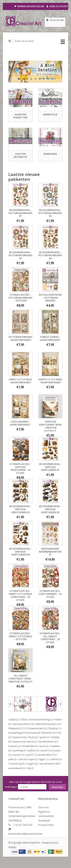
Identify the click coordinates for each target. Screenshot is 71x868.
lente (44, 746)
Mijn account (57, 6)
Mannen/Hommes (48, 724)
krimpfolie (30, 746)
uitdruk (56, 759)
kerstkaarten (48, 741)
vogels (32, 764)
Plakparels (17, 728)
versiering (17, 764)
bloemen (49, 733)
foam (33, 737)
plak (12, 759)
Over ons (44, 807)
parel (46, 750)
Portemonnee (37, 728)
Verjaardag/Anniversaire (24, 733)
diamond (20, 737)
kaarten (19, 741)
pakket (33, 750)
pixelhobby (47, 755)
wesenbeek (17, 768)
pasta (19, 755)
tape (33, 759)
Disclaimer (44, 820)
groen (45, 737)
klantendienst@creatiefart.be (25, 834)
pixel (31, 755)
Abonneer (57, 787)
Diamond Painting (41, 719)
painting (19, 750)
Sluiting (54, 728)
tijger (44, 759)
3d (24, 719)
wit (30, 768)
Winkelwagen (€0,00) (29, 6)
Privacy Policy (46, 825)
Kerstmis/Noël (23, 724)
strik (23, 759)
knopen (14, 746)
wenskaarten (50, 764)
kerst (32, 741)
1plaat (14, 719)
